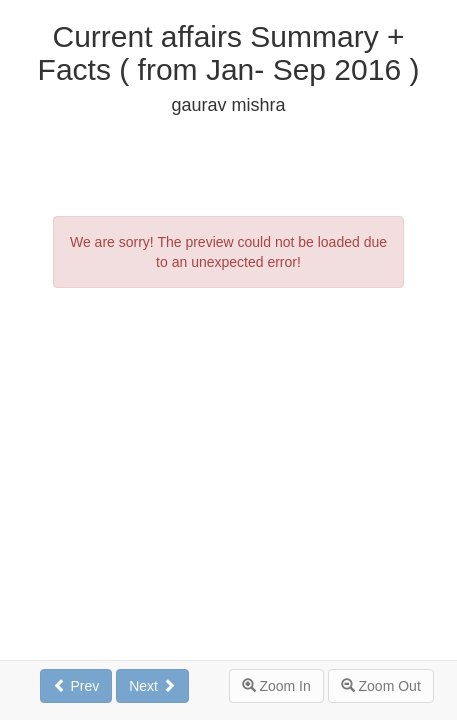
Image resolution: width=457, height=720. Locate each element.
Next (152, 686)
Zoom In (276, 686)
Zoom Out (381, 686)
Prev (76, 686)
